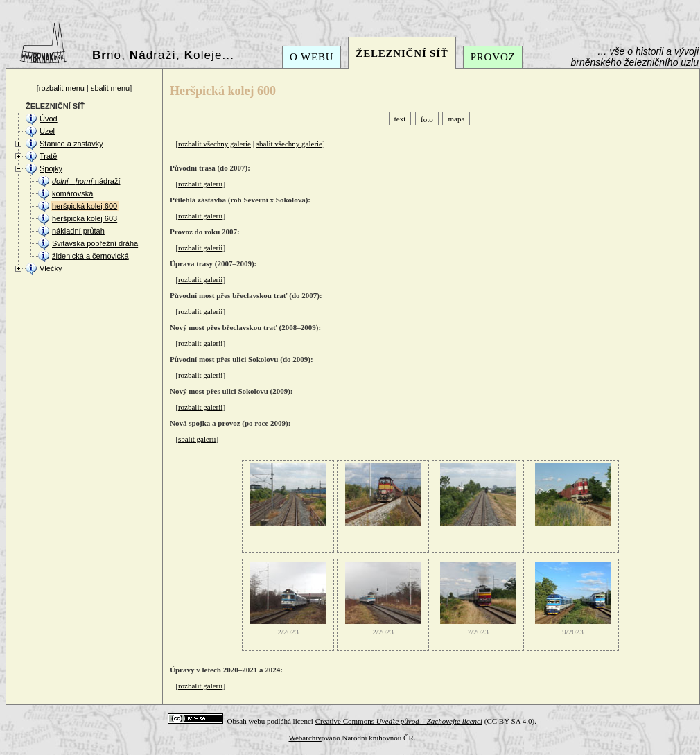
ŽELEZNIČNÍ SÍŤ (402, 53)
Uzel (47, 131)
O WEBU (312, 57)
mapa (456, 119)
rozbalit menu (62, 88)
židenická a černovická (90, 256)
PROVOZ (493, 57)
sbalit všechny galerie (289, 144)
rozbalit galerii (200, 184)
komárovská (72, 193)
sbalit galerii (197, 439)
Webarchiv (305, 738)
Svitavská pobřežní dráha (95, 243)
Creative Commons (399, 721)
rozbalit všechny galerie (215, 144)
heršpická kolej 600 (85, 206)
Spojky (51, 168)
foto (427, 119)
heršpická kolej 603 (85, 218)
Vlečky (51, 268)
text (400, 119)
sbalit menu (110, 88)
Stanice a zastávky (71, 144)
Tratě (48, 156)
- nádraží (86, 181)
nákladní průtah (78, 231)
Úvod (49, 119)
